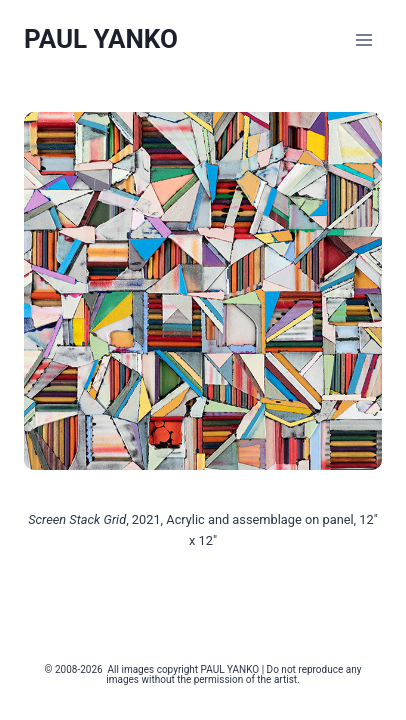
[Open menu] (363, 39)
